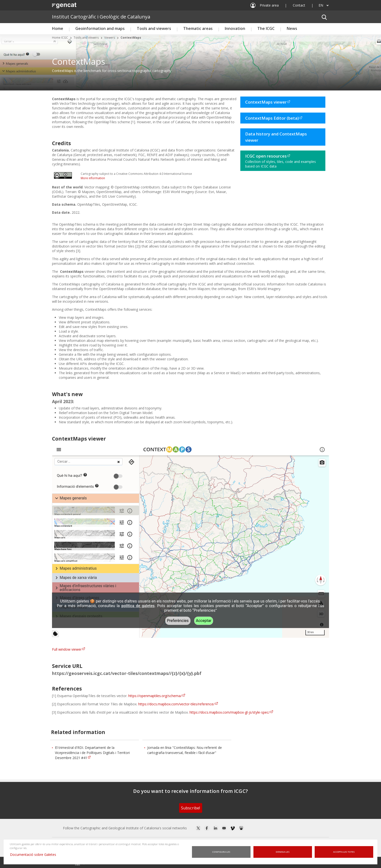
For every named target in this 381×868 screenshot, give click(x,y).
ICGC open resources (266, 156)
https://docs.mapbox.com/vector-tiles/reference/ (176, 704)
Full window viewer (67, 649)
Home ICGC (60, 38)
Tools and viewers (86, 38)
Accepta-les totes (344, 852)
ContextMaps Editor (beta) (272, 118)
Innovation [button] (235, 28)
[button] (324, 17)
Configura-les (221, 852)
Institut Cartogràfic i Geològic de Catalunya (101, 17)
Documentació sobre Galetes (35, 855)
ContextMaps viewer (266, 102)
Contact (299, 5)
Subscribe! (191, 808)
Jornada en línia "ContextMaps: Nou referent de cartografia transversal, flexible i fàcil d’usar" (185, 750)
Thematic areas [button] (198, 28)
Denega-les (283, 852)
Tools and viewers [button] (154, 28)
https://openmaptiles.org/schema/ (155, 696)
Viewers (110, 38)
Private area (269, 5)
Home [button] (58, 28)
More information (93, 178)
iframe (190, 540)
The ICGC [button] (266, 28)
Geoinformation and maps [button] (100, 28)
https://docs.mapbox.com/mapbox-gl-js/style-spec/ (230, 712)
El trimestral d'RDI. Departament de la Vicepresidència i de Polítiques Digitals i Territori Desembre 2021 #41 (92, 753)
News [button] (292, 28)
